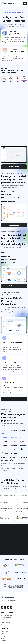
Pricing (3, 636)
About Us (4, 638)
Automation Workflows (8, 615)
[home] (8, 3)
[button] (25, 3)
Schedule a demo (14, 167)
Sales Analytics (5, 622)
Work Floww (5, 634)
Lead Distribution (6, 618)
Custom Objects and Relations (10, 620)
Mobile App (4, 625)
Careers (3, 641)
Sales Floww (5, 631)
